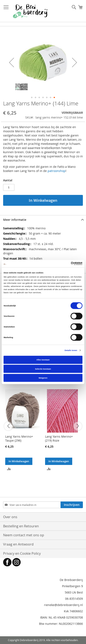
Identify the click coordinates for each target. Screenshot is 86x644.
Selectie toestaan (43, 369)
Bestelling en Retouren (21, 526)
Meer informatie (15, 220)
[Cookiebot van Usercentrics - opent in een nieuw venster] (64, 264)
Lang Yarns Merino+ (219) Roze (59, 438)
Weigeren (43, 378)
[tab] (43, 220)
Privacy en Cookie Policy (22, 553)
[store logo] (30, 11)
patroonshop (57, 171)
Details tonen (71, 350)
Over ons (10, 517)
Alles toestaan (43, 360)
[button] (11, 62)
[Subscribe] (72, 505)
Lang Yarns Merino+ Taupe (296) (19, 438)
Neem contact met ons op (24, 535)
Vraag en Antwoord (18, 544)
